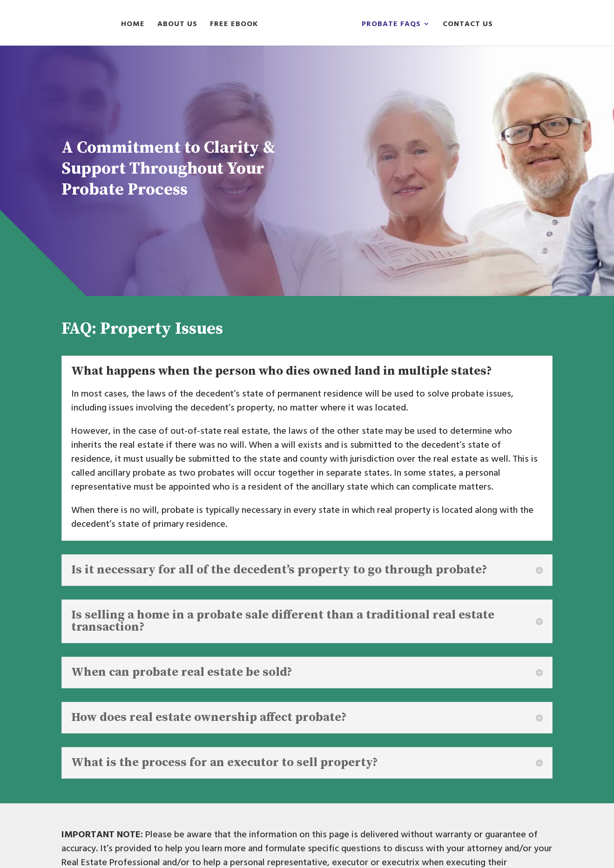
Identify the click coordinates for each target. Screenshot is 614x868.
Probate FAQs (391, 25)
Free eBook (234, 25)
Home (133, 25)
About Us (177, 25)
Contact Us (468, 25)
